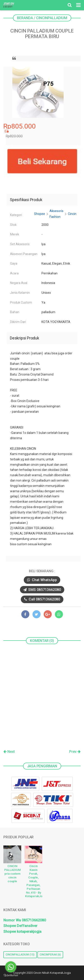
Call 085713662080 (42, 599)
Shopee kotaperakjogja (22, 932)
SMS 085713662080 (42, 590)
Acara (14, 273)
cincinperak (48, 955)
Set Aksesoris (20, 244)
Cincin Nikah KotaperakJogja (52, 973)
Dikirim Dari (18, 322)
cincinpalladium (17, 955)
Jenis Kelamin (20, 293)
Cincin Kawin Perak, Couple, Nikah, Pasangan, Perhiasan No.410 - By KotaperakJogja (34, 881)
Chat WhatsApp (42, 580)
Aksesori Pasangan (24, 254)
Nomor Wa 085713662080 (25, 920)
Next (9, 752)
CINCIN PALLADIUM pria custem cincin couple (12, 874)
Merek (15, 234)
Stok (13, 225)
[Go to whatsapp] (11, 967)
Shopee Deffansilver (20, 926)
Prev (75, 752)
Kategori (16, 215)
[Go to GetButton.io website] (11, 975)
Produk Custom (21, 302)
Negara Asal (19, 283)
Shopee (40, 214)
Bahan (15, 312)
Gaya (14, 263)
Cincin (72, 214)
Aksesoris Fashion (56, 214)
